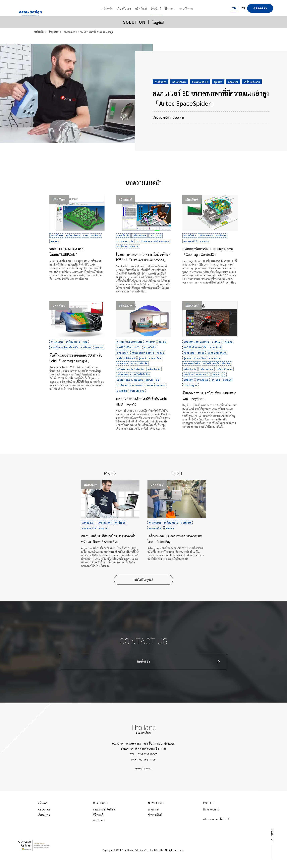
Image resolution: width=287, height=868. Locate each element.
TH (234, 8)
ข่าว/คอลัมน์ (155, 823)
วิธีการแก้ (98, 823)
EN (243, 8)
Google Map (143, 777)
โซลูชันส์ (54, 32)
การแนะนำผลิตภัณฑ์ (104, 818)
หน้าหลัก (39, 32)
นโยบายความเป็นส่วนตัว (217, 827)
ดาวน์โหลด (99, 828)
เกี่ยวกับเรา (44, 823)
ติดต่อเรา (260, 8)
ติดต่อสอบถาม (211, 818)
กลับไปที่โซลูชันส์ (143, 588)
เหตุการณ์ (153, 818)
